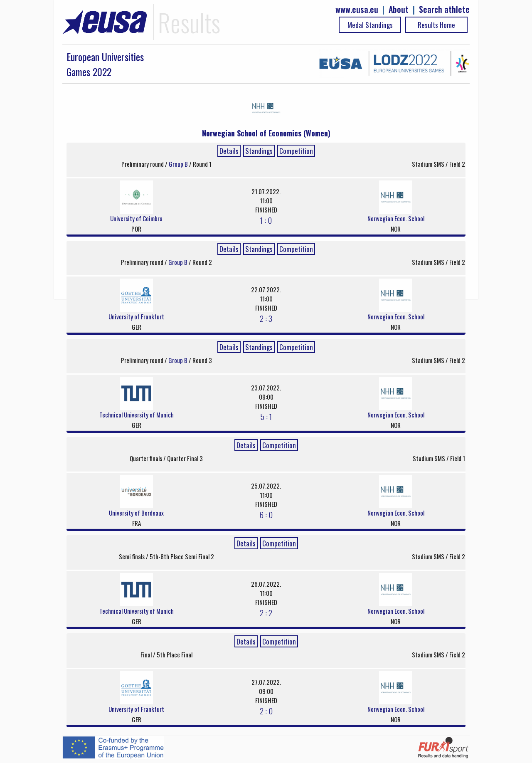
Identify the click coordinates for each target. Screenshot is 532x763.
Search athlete (444, 9)
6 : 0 (266, 514)
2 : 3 (266, 318)
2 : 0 (266, 711)
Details (229, 151)
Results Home (436, 25)
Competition (296, 151)
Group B (179, 164)
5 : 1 (266, 416)
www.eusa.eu (357, 9)
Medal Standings (370, 25)
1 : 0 (266, 220)
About (399, 9)
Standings (259, 151)
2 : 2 (266, 612)
